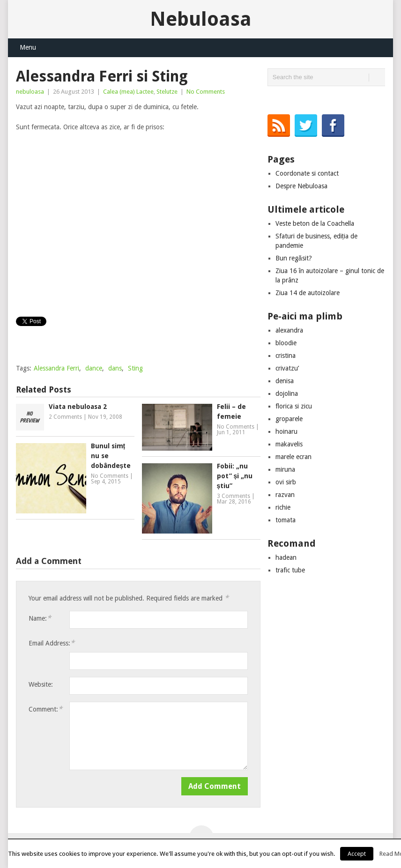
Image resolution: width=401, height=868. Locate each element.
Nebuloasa (201, 19)
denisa (285, 381)
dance (94, 368)
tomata (286, 520)
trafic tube (290, 570)
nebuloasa (30, 92)
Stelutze (167, 92)
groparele (289, 419)
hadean (286, 557)
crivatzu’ (287, 368)
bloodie (286, 343)
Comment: (45, 709)
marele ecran (293, 457)
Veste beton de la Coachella (315, 223)
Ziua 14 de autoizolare (308, 293)
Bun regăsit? (294, 258)
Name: (40, 618)
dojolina (287, 393)
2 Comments (65, 417)
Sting (135, 368)
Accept (357, 854)
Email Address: (52, 643)
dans (115, 368)
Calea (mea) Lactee (128, 92)
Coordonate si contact (307, 173)
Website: (41, 684)
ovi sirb (286, 482)
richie (283, 507)
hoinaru (286, 431)
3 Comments (234, 496)
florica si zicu (294, 406)
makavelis (289, 444)
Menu (28, 47)
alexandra (289, 330)
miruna (285, 469)
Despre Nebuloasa (301, 186)
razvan (285, 495)
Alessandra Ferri (56, 368)
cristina (286, 356)
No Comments (206, 92)
